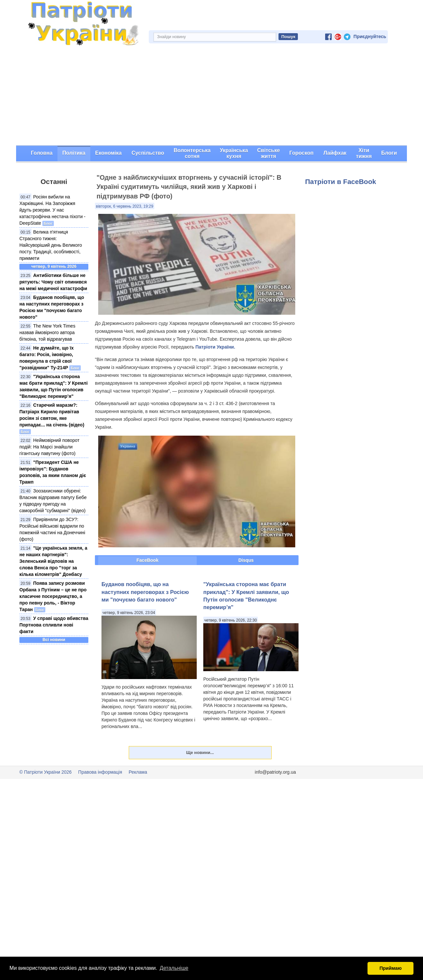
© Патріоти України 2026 (45, 772)
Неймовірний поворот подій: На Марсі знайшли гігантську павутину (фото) (49, 447)
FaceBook (148, 560)
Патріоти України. (215, 347)
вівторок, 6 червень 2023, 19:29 (125, 206)
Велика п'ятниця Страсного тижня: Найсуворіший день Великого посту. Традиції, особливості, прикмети (51, 245)
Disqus (246, 560)
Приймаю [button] (390, 968)
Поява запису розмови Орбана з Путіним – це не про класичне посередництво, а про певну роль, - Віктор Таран (53, 596)
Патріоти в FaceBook (341, 182)
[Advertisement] (212, 96)
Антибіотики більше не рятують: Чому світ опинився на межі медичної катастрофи (53, 282)
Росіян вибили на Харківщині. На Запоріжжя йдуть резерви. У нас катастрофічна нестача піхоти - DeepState (52, 210)
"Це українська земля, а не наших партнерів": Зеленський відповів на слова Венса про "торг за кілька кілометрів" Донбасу (53, 561)
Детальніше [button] (174, 968)
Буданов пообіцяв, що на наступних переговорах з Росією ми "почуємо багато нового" (145, 592)
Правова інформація (100, 772)
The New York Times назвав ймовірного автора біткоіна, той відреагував (47, 332)
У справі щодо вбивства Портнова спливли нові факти (54, 625)
